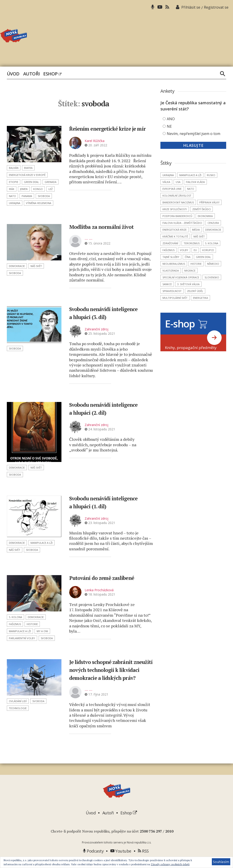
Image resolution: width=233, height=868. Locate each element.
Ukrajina (15, 203)
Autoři (32, 74)
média (196, 230)
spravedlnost (172, 291)
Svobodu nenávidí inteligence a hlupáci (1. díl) (110, 502)
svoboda (44, 196)
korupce (208, 250)
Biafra (28, 168)
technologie (18, 708)
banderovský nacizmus (178, 202)
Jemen (24, 189)
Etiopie (14, 182)
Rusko (211, 175)
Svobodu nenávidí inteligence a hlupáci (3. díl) (110, 313)
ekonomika (205, 216)
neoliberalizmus (174, 264)
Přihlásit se (191, 7)
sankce (167, 284)
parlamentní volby (22, 638)
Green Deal (31, 182)
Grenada (51, 182)
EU (195, 250)
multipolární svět (175, 298)
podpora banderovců (177, 216)
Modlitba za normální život (109, 226)
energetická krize (175, 230)
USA (178, 182)
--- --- (89, 239)
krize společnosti (175, 209)
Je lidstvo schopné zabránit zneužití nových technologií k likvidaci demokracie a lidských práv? (110, 673)
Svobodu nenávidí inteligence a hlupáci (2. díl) (110, 408)
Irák (12, 189)
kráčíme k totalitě (175, 236)
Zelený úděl (195, 291)
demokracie (17, 266)
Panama (27, 196)
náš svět (36, 266)
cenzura (213, 223)
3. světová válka (188, 284)
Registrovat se (216, 7)
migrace (190, 271)
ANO (171, 119)
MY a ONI (42, 631)
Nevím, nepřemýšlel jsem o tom (194, 134)
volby (184, 250)
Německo (213, 264)
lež (51, 189)
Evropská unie (172, 189)
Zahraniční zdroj (96, 329)
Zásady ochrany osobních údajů (170, 864)
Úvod (13, 74)
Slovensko (212, 277)
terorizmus (192, 243)
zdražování (170, 243)
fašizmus (15, 624)
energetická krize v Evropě (27, 175)
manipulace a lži (42, 543)
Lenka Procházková (99, 590)
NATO (12, 196)
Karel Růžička (95, 149)
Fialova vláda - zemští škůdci (182, 223)
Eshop (52, 74)
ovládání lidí (18, 701)
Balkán (14, 168)
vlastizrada (171, 271)
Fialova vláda (195, 182)
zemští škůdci (201, 209)
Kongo (38, 189)
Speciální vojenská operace (181, 277)
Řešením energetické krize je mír (110, 132)
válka (166, 182)
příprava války (209, 202)
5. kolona (15, 617)
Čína (188, 257)
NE (169, 126)
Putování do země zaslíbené (109, 577)
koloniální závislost (177, 196)
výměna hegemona (39, 203)
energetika (200, 298)
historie (32, 624)
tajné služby (171, 257)
